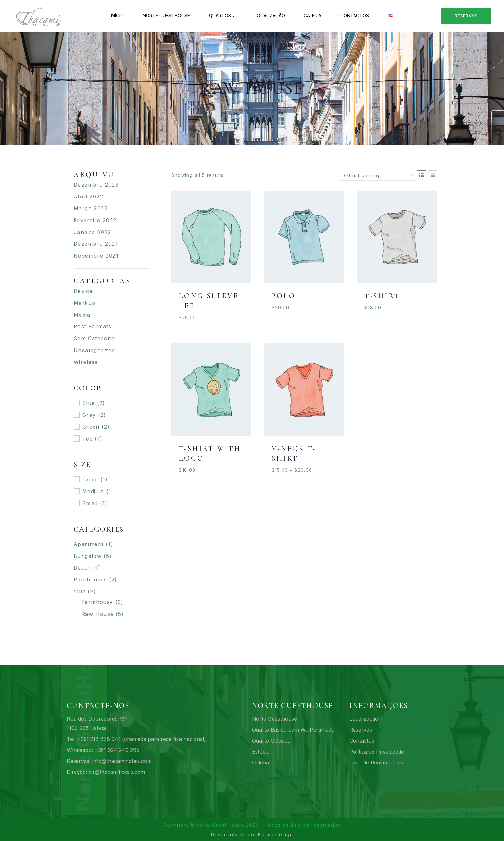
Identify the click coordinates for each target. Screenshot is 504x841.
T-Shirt (382, 296)
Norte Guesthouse (166, 16)
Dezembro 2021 (96, 244)
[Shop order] (377, 176)
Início (117, 16)
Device (83, 291)
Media (82, 315)
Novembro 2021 (96, 256)
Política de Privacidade (377, 752)
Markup (85, 303)
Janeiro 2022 (92, 232)
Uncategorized (94, 350)
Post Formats (93, 326)
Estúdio (261, 752)
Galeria (313, 16)
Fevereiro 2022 (95, 220)
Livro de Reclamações (376, 763)
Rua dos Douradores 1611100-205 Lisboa (97, 723)
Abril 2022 (88, 197)
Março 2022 (91, 208)
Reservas (466, 16)
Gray (89, 415)
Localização (270, 16)
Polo (284, 296)
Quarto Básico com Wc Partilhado (293, 730)
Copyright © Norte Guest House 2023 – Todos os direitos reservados (252, 825)
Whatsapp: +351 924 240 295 (103, 750)
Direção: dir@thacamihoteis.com (106, 772)
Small (90, 503)
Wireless (86, 362)
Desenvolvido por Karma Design (252, 834)
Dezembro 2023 (96, 185)
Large (90, 480)
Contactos (355, 16)
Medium (93, 491)
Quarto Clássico (271, 741)
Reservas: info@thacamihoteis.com (109, 761)
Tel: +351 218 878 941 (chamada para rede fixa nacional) (136, 739)
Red (88, 439)
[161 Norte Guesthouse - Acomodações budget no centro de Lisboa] (42, 16)
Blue (89, 403)
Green (91, 427)
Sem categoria (94, 338)
